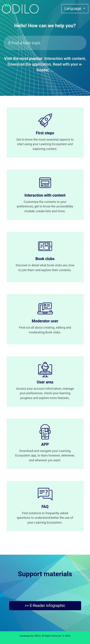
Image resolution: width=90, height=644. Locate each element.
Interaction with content (65, 59)
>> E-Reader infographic (45, 606)
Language (73, 9)
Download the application (29, 64)
